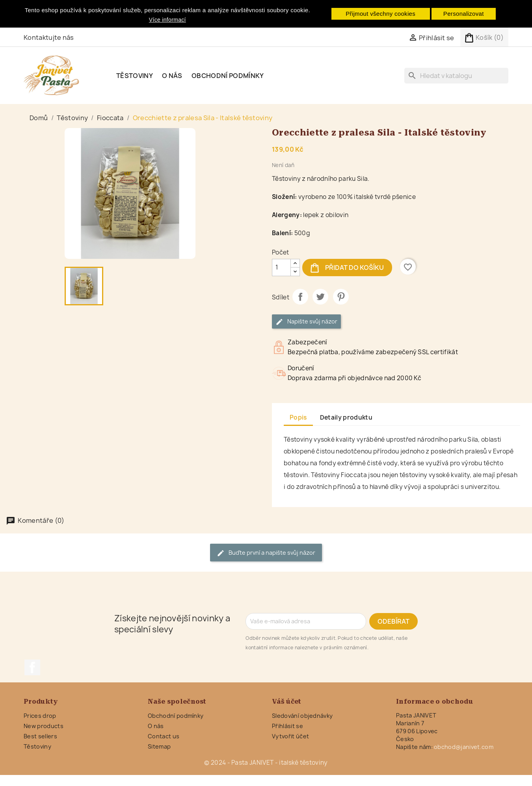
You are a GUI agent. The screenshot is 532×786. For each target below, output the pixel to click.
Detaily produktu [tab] (346, 417)
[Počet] (281, 268)
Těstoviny (135, 76)
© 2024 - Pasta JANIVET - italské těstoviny (266, 763)
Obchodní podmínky (228, 76)
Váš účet (287, 701)
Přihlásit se (287, 726)
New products (44, 726)
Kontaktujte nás (49, 37)
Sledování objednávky (302, 716)
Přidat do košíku (347, 268)
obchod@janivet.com (464, 747)
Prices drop (40, 716)
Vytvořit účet (290, 736)
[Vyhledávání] (456, 76)
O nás (172, 76)
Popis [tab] (298, 417)
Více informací (167, 20)
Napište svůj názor (306, 322)
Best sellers (40, 736)
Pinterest (341, 297)
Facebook (32, 667)
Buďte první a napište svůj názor (266, 553)
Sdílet (300, 297)
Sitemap (159, 746)
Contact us (164, 736)
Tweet (320, 297)
